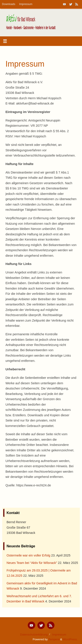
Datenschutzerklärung (34, 635)
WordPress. (70, 639)
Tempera (54, 639)
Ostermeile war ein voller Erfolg (28, 555)
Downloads (9, 4)
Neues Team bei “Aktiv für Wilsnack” (32, 563)
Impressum (26, 4)
